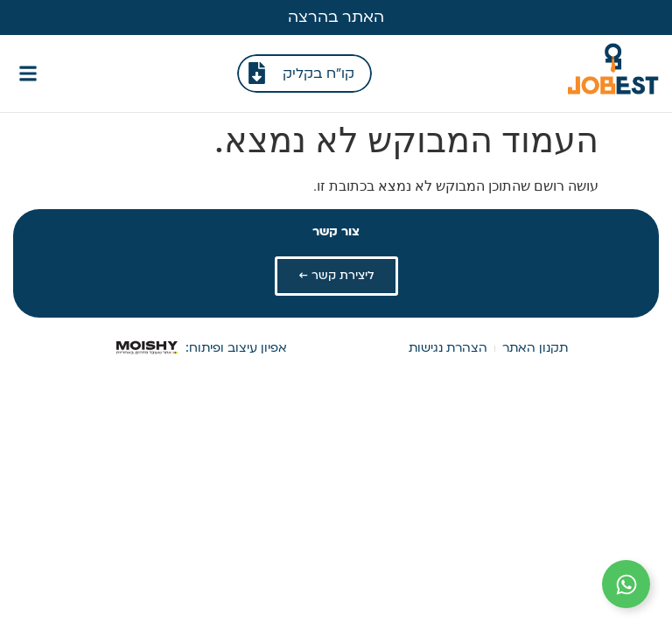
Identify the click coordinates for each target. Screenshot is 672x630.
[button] (28, 73)
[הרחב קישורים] (626, 584)
